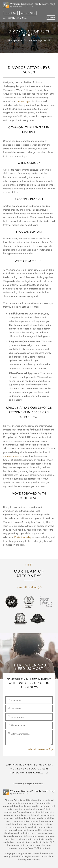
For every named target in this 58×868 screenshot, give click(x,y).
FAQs (13, 769)
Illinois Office (10, 13)
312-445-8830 (19, 18)
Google (29, 784)
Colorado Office (28, 13)
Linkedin (39, 784)
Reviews (23, 769)
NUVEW (16, 857)
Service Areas (43, 765)
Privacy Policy (33, 860)
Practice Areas (23, 765)
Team (8, 765)
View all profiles (27, 588)
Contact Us (41, 773)
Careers (43, 769)
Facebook (18, 784)
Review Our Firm (21, 773)
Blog (33, 769)
